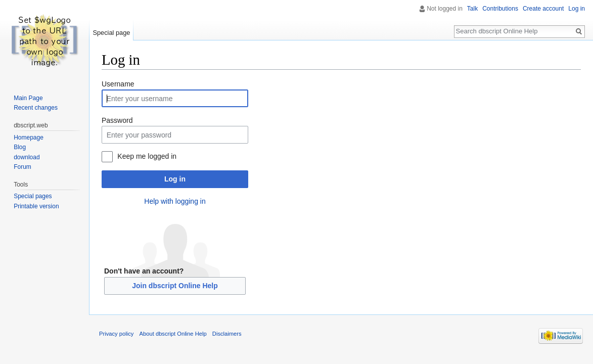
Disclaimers (227, 334)
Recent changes (36, 108)
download (27, 157)
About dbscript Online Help (173, 334)
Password (117, 120)
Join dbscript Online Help (175, 286)
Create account (543, 9)
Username (118, 84)
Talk (472, 9)
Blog (20, 147)
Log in (175, 179)
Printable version (36, 206)
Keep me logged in (147, 156)
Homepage (29, 138)
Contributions (500, 9)
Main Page (28, 98)
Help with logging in (175, 201)
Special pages (33, 196)
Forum (22, 167)
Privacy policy (116, 334)
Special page (111, 33)
